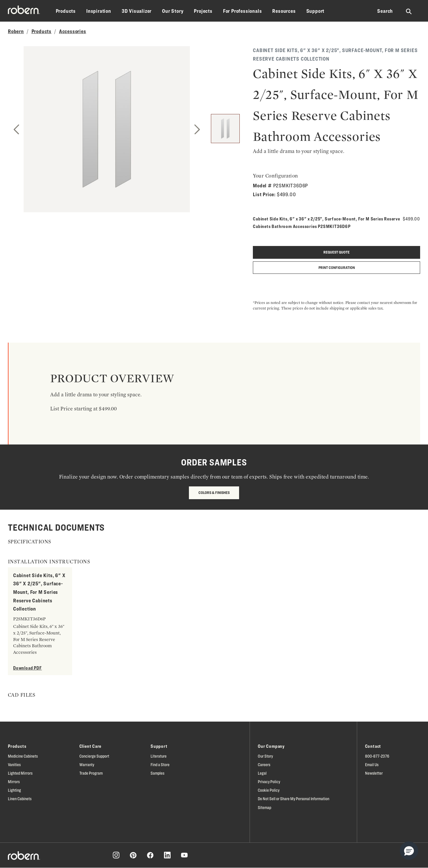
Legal (262, 773)
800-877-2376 (377, 756)
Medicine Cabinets (23, 756)
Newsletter (374, 773)
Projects (203, 11)
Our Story (173, 11)
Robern (16, 31)
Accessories (73, 31)
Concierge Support (94, 756)
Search (385, 11)
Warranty (87, 764)
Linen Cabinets (20, 799)
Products (66, 11)
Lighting (14, 790)
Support (316, 11)
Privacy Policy (269, 782)
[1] (225, 129)
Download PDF (28, 668)
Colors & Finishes (214, 492)
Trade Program (91, 773)
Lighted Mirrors (20, 773)
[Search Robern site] (409, 11)
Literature (159, 756)
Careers (264, 764)
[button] (409, 851)
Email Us (372, 764)
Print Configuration (337, 267)
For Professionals (243, 11)
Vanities (14, 764)
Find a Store (160, 764)
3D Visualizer (137, 11)
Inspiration (99, 11)
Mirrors (14, 782)
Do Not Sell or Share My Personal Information (294, 799)
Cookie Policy (269, 790)
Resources (284, 11)
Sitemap (265, 807)
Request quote (336, 252)
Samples (157, 773)
